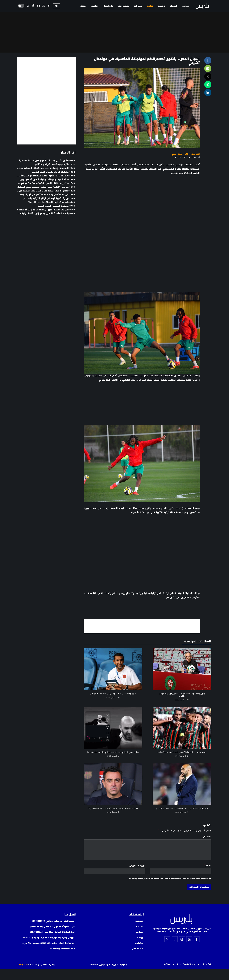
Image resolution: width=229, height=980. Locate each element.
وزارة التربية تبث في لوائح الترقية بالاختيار (49, 198)
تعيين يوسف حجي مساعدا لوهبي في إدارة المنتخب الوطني (113, 694)
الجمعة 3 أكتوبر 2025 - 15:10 (187, 157)
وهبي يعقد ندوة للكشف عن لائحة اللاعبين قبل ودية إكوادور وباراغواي (182, 695)
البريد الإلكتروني (136, 866)
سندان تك (23, 964)
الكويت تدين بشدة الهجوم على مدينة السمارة (47, 161)
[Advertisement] (142, 626)
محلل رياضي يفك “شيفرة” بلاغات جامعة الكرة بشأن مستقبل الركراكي (182, 808)
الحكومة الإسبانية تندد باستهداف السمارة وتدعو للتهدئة (41, 168)
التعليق (206, 837)
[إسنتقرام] (38, 6)
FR (56, 6)
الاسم (207, 866)
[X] (28, 6)
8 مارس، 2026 (182, 756)
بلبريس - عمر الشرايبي (186, 154)
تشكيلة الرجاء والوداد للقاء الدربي (53, 172)
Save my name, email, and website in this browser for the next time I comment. (168, 879)
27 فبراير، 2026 (182, 812)
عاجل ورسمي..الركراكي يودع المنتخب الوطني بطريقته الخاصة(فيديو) (113, 752)
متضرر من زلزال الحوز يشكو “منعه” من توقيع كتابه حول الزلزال (38, 183)
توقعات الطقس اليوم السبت (56, 206)
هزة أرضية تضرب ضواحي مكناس (54, 164)
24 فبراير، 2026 (113, 812)
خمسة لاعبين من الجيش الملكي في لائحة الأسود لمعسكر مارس (182, 752)
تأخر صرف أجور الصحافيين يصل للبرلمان (51, 202)
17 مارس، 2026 (182, 700)
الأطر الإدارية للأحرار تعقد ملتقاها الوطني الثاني (46, 176)
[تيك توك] (33, 6)
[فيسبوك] (49, 6)
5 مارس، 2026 (113, 756)
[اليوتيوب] (44, 6)
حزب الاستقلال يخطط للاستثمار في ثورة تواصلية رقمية (42, 195)
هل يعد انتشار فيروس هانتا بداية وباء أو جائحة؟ (46, 210)
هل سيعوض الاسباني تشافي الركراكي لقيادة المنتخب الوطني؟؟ (113, 808)
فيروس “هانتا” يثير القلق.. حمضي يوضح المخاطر (46, 187)
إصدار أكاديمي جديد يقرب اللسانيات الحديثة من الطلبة (43, 191)
